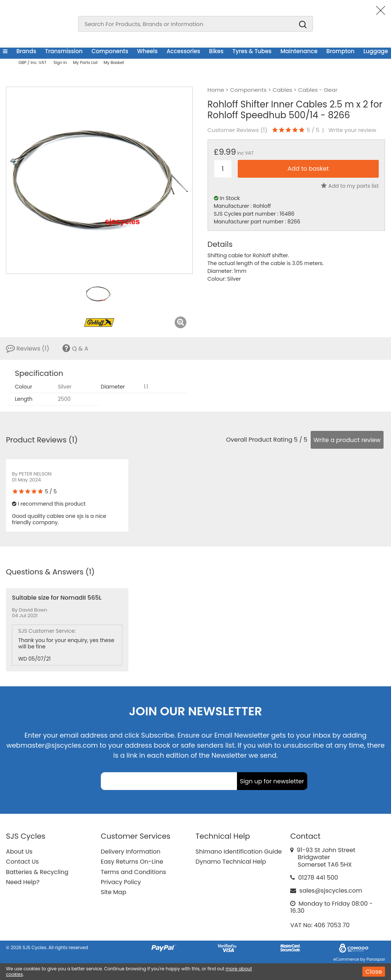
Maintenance (299, 51)
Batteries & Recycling (37, 872)
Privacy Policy (121, 882)
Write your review (352, 130)
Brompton (340, 51)
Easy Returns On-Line (132, 862)
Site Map (114, 892)
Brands (26, 51)
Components (110, 51)
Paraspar (376, 959)
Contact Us (22, 862)
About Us (19, 852)
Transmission (64, 51)
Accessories (183, 51)
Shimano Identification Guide (239, 852)
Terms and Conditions (134, 872)
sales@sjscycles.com (331, 891)
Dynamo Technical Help (231, 862)
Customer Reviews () (238, 130)
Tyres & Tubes (252, 51)
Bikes (216, 51)
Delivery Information (131, 852)
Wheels (148, 51)
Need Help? (23, 882)
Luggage (376, 51)
